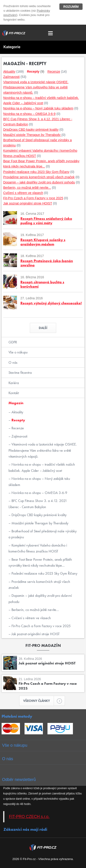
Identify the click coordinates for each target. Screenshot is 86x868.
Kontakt (14, 393)
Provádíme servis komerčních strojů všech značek (39, 585)
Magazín (16, 403)
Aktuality (17, 412)
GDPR (13, 342)
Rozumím (71, 7)
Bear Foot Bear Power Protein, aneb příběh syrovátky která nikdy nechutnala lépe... (40, 562)
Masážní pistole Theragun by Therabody (39, 523)
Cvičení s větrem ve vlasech (31, 618)
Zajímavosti (19, 436)
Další (43, 328)
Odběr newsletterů (19, 780)
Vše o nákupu (18, 352)
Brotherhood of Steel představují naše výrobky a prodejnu (43, 534)
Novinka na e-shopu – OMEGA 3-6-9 (39, 493)
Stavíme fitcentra (20, 373)
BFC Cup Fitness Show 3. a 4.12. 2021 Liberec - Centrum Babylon (38, 504)
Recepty (18, 420)
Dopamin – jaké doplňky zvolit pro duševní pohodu (40, 599)
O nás (13, 362)
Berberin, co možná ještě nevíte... (35, 610)
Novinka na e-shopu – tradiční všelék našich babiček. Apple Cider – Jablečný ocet (42, 467)
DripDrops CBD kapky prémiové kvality (39, 515)
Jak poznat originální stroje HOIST (35, 634)
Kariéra (14, 383)
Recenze (17, 428)
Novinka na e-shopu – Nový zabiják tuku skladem (39, 482)
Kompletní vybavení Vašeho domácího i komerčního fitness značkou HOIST (38, 548)
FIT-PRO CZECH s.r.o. (29, 817)
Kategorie (12, 47)
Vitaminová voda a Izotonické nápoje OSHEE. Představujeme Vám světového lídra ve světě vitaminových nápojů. (43, 450)
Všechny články (39, 701)
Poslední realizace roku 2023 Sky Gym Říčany (44, 573)
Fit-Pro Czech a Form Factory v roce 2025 (41, 626)
